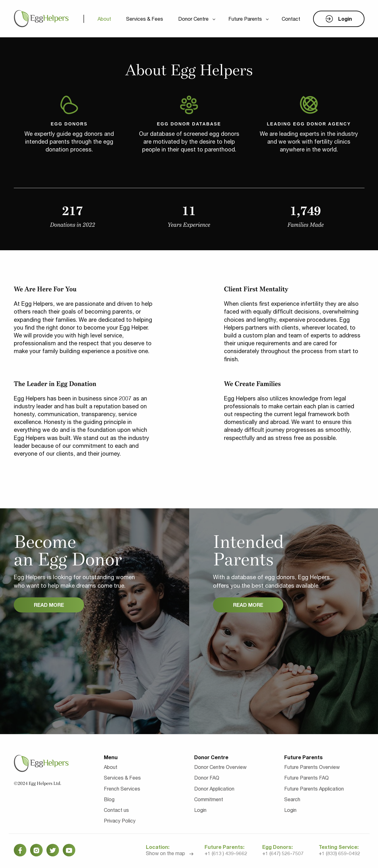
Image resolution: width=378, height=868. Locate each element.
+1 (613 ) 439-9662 (226, 853)
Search (292, 799)
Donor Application (214, 789)
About (104, 19)
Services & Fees (145, 19)
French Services (122, 789)
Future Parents (245, 19)
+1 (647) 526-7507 (283, 853)
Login (200, 810)
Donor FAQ (207, 778)
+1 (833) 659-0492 (339, 853)
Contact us (116, 810)
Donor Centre (193, 19)
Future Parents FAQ (306, 778)
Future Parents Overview (312, 767)
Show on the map (165, 853)
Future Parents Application (314, 789)
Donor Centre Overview (220, 767)
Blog (109, 799)
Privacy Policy (120, 820)
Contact (291, 19)
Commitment (209, 799)
